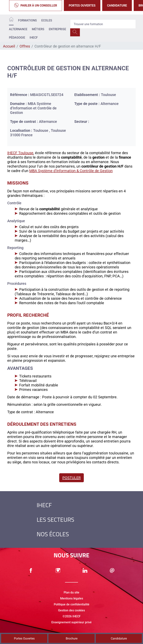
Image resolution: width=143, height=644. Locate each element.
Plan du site (71, 592)
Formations (27, 20)
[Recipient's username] (103, 24)
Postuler (71, 478)
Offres (25, 46)
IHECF (34, 38)
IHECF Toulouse (20, 153)
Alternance (18, 29)
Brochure (72, 639)
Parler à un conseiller (36, 5)
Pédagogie (17, 38)
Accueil (9, 46)
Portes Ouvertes (82, 5)
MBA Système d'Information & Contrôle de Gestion (71, 171)
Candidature (117, 5)
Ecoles (47, 20)
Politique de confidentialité (72, 604)
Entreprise (57, 29)
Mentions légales (72, 598)
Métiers (38, 29)
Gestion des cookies (71, 610)
